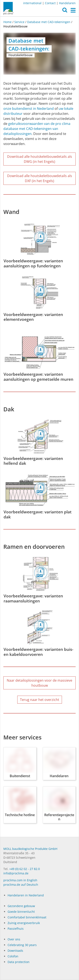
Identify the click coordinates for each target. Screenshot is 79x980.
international (32, 3)
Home (8, 22)
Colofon (13, 956)
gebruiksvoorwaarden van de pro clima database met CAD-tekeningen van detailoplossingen (37, 129)
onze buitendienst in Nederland (29, 109)
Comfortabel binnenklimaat (27, 917)
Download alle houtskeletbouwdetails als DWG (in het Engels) (40, 159)
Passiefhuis (16, 929)
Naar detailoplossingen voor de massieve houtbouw (39, 683)
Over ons (14, 939)
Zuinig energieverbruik (24, 923)
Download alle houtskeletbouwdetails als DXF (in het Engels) (40, 178)
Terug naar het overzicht (40, 700)
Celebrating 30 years (22, 945)
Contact (50, 3)
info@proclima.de (16, 873)
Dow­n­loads (15, 951)
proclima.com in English (20, 880)
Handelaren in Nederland (26, 895)
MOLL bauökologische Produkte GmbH (30, 849)
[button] (65, 11)
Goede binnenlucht (21, 912)
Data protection (19, 962)
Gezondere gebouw (21, 906)
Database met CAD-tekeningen (49, 22)
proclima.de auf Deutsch (21, 885)
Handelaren (67, 3)
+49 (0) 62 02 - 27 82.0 (25, 869)
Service (19, 22)
